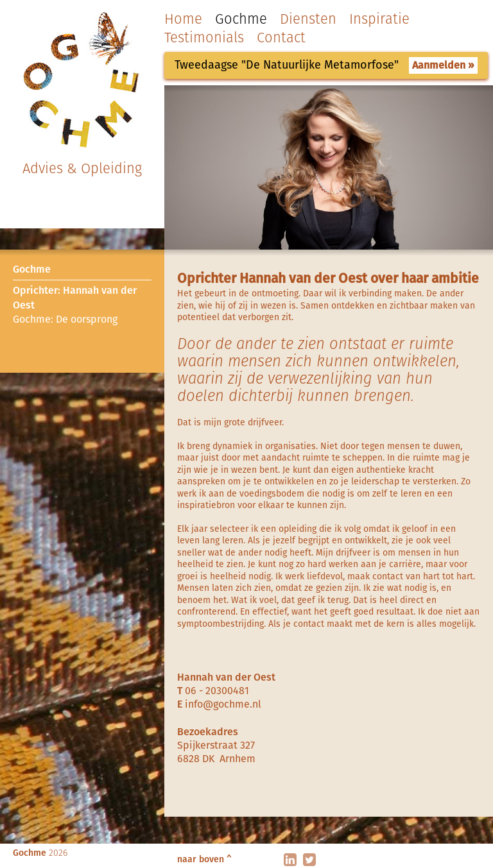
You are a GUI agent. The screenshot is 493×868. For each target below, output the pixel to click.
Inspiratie (379, 19)
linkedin (290, 860)
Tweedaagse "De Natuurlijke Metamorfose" (287, 64)
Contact (281, 38)
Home (183, 19)
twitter (309, 860)
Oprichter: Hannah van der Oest (75, 297)
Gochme (241, 19)
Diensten (308, 19)
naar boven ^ (204, 859)
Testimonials (204, 38)
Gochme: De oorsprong (65, 319)
